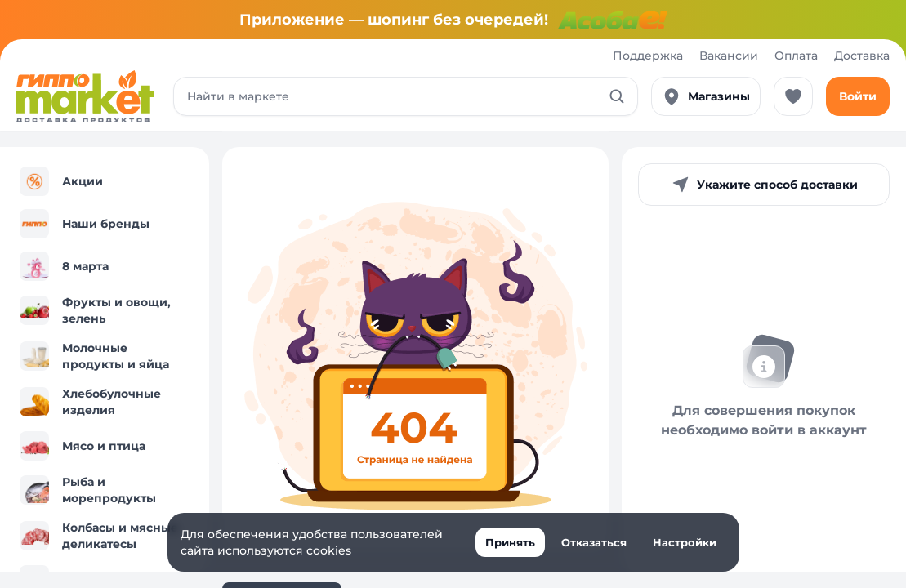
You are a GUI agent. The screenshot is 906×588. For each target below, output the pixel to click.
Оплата (796, 56)
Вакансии (729, 56)
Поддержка (648, 56)
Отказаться (594, 542)
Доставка (862, 56)
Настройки (685, 542)
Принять (510, 542)
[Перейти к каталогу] (85, 96)
